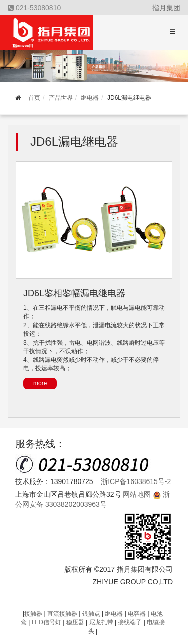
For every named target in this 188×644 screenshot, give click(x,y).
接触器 (34, 614)
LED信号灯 (47, 622)
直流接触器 (63, 614)
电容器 (138, 614)
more (40, 383)
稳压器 (76, 622)
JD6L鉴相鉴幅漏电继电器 (74, 293)
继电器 (90, 98)
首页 (34, 98)
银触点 (92, 614)
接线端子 (131, 622)
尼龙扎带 (102, 622)
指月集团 (166, 8)
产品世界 (61, 98)
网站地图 (137, 494)
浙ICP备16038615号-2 (136, 481)
